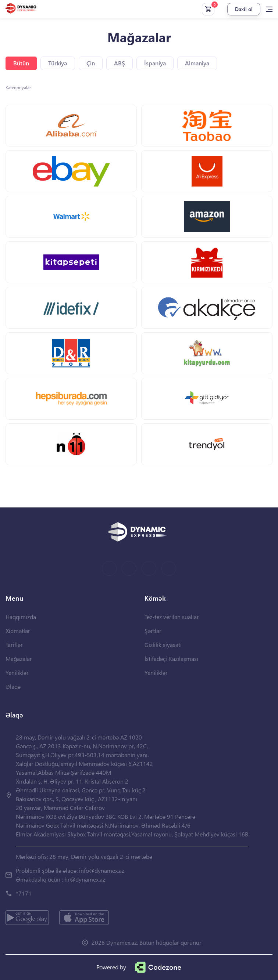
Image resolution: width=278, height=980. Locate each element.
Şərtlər (153, 631)
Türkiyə (58, 63)
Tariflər (14, 645)
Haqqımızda (21, 617)
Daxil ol (244, 9)
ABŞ (120, 63)
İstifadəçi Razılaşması (171, 659)
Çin (91, 63)
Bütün (21, 63)
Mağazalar (19, 659)
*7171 (24, 893)
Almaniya (197, 63)
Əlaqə (13, 686)
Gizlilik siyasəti (163, 645)
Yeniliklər (17, 672)
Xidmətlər (18, 631)
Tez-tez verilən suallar (172, 617)
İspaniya (155, 63)
